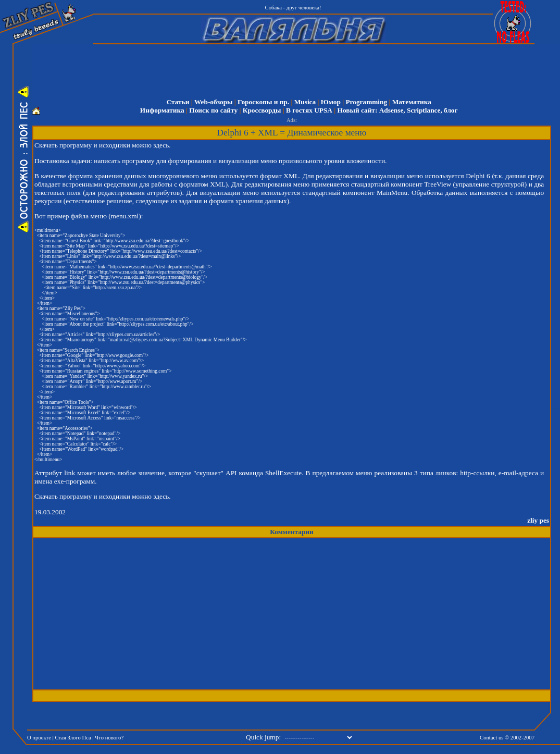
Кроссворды (262, 110)
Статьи (178, 102)
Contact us (491, 738)
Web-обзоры (213, 102)
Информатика (162, 110)
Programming (366, 102)
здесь (161, 145)
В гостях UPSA (309, 110)
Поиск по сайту (213, 110)
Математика (412, 102)
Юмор (331, 102)
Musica (305, 102)
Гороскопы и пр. (263, 102)
